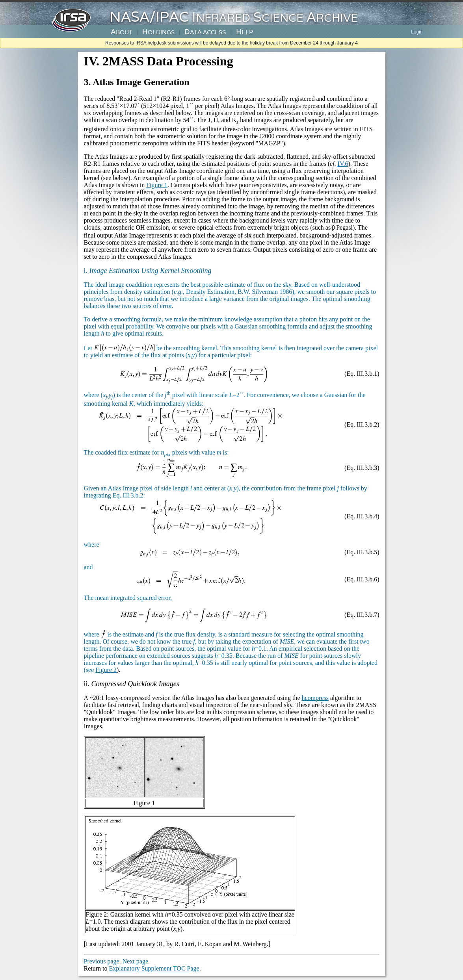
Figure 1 (157, 185)
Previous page (102, 961)
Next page (135, 961)
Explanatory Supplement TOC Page (154, 968)
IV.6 (343, 164)
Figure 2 (106, 670)
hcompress (315, 698)
